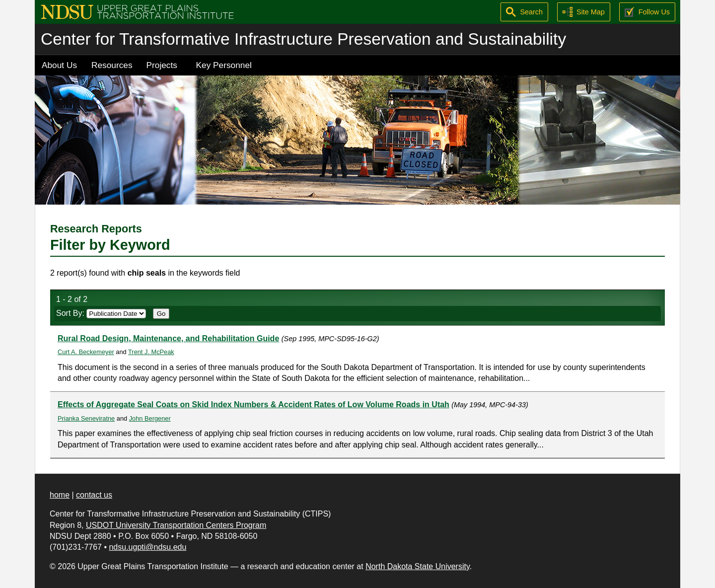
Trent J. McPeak (151, 352)
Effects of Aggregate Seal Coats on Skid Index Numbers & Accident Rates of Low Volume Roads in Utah (253, 404)
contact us (94, 495)
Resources (112, 65)
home (60, 495)
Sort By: (101, 313)
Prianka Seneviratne (86, 418)
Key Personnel (224, 65)
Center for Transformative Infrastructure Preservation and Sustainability (303, 39)
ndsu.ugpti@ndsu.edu (147, 547)
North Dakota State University (418, 566)
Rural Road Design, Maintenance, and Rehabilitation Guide (168, 338)
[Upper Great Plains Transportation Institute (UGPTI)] (137, 11)
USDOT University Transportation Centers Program (176, 525)
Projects (162, 65)
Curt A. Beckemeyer (86, 352)
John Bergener (150, 418)
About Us (59, 65)
